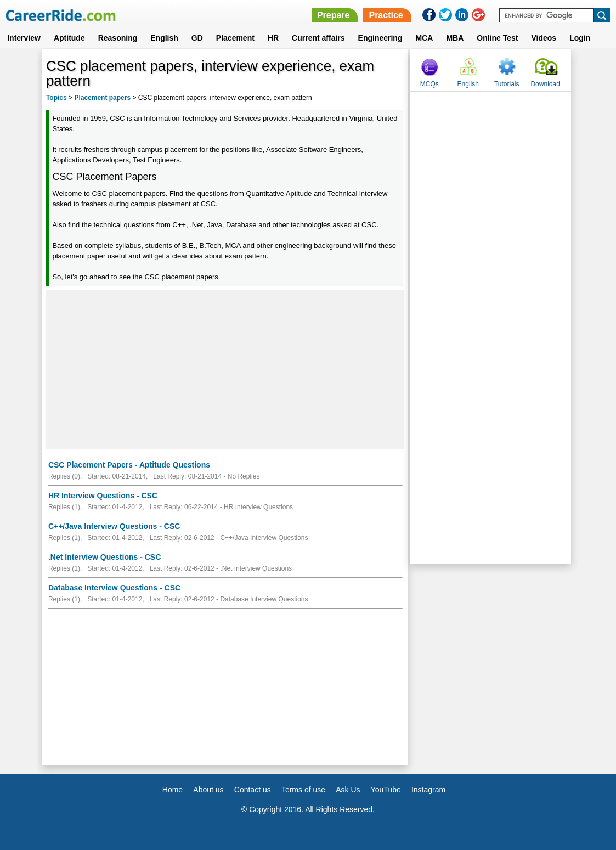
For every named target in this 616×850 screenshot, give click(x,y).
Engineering (380, 38)
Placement (235, 38)
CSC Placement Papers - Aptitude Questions (129, 465)
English (164, 38)
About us (208, 790)
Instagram (428, 790)
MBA (455, 38)
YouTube (386, 790)
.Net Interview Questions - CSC (104, 557)
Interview (24, 38)
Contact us (253, 790)
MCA (424, 38)
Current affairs (318, 38)
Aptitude (69, 38)
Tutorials (507, 84)
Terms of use (303, 790)
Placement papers (102, 98)
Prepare (334, 15)
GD (197, 38)
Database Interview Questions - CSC (114, 588)
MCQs (429, 84)
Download (545, 84)
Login (580, 38)
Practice (386, 15)
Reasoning (118, 38)
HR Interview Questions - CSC (103, 496)
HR (273, 38)
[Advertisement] (225, 370)
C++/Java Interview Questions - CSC (114, 526)
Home (173, 790)
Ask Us (348, 790)
